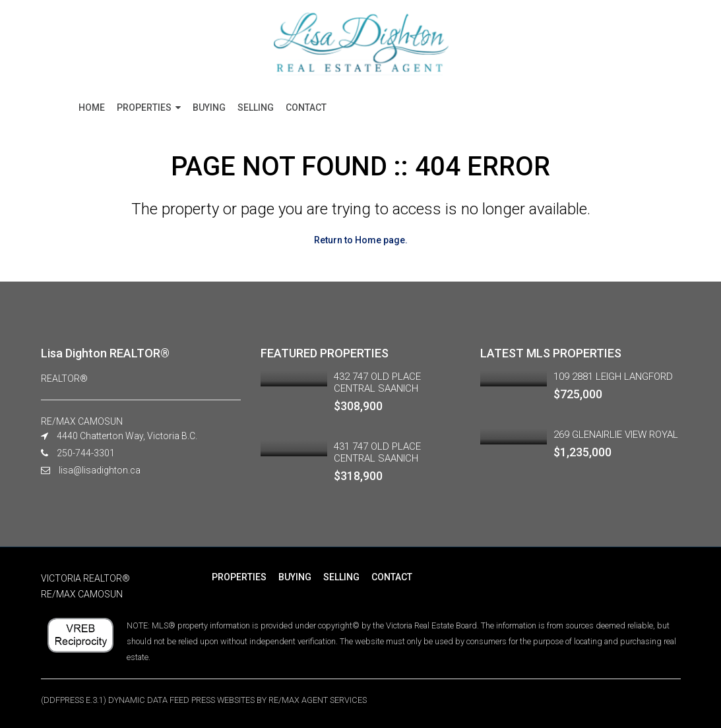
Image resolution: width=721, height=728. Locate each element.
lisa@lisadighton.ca (100, 470)
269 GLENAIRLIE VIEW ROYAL (616, 435)
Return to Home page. (361, 240)
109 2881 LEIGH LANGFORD (613, 377)
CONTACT (306, 107)
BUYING (209, 107)
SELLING (256, 107)
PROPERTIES (144, 107)
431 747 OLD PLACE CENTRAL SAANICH (377, 452)
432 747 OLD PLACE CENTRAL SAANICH (377, 382)
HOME (92, 107)
